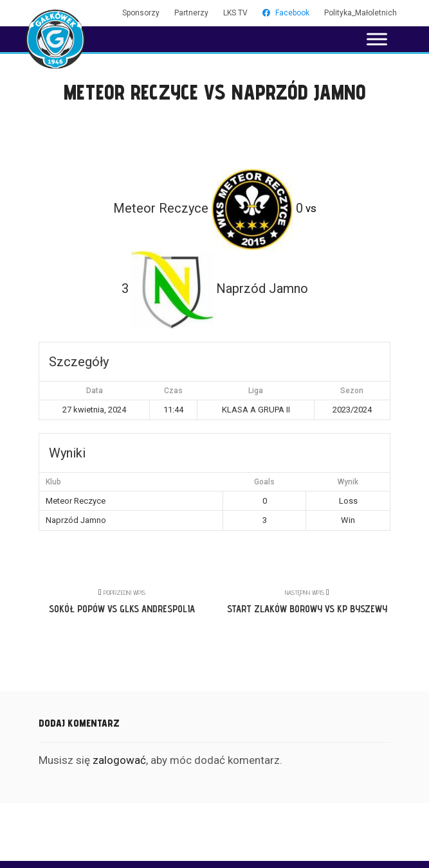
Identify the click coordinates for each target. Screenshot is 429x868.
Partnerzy (191, 13)
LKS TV (235, 13)
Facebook (286, 13)
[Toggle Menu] (377, 39)
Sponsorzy (141, 13)
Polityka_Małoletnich (361, 13)
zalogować (119, 760)
